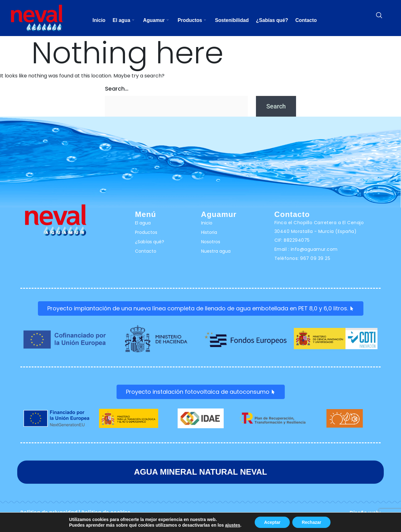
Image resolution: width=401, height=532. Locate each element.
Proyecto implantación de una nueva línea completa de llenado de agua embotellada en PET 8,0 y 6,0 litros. (201, 309)
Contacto (308, 20)
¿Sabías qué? (273, 20)
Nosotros (211, 242)
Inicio (97, 20)
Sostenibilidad (232, 20)
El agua (122, 20)
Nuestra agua (216, 251)
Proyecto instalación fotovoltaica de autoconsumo (201, 392)
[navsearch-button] (379, 16)
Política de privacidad (49, 513)
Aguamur (155, 20)
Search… (117, 89)
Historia (209, 232)
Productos (192, 20)
